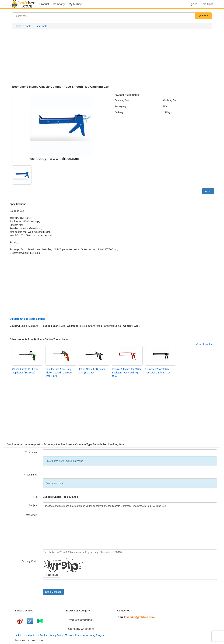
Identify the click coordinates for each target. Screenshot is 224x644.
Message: (32, 515)
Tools (28, 26)
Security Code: (29, 561)
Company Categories (81, 629)
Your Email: (31, 475)
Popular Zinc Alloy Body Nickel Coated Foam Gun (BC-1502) (59, 373)
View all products (205, 344)
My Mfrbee (75, 4)
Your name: (31, 452)
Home (18, 26)
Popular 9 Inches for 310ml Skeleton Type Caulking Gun (127, 373)
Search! (203, 16)
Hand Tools (41, 26)
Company (59, 4)
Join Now (207, 4)
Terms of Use (72, 635)
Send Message (53, 592)
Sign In (193, 4)
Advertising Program (94, 635)
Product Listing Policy (51, 635)
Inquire (208, 191)
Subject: (33, 505)
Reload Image (51, 575)
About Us (33, 635)
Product (44, 4)
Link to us (20, 635)
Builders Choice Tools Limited (27, 319)
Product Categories (80, 620)
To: (36, 497)
